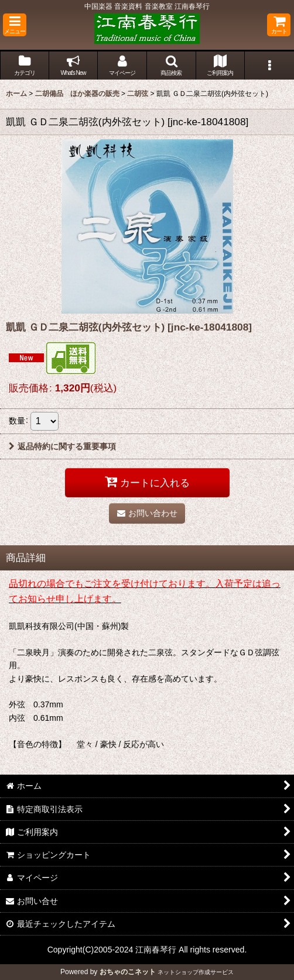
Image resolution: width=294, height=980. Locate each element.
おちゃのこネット (128, 972)
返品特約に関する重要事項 (62, 446)
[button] (15, 25)
